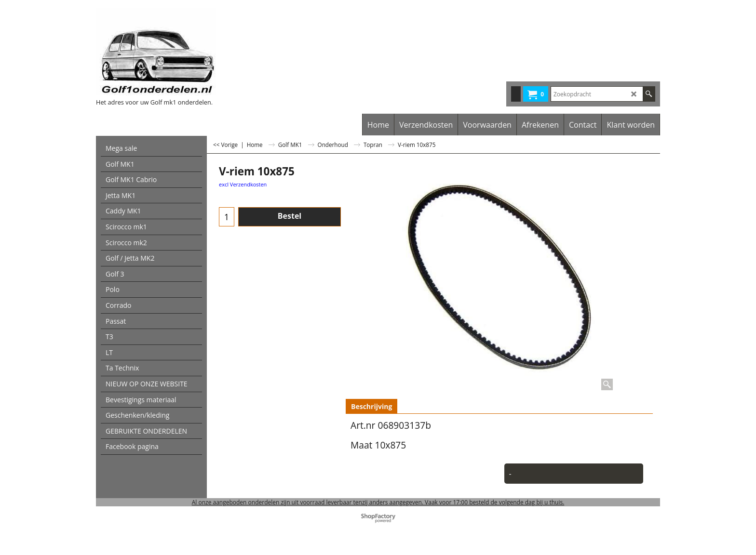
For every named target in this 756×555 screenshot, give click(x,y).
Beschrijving (371, 406)
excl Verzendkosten (243, 184)
